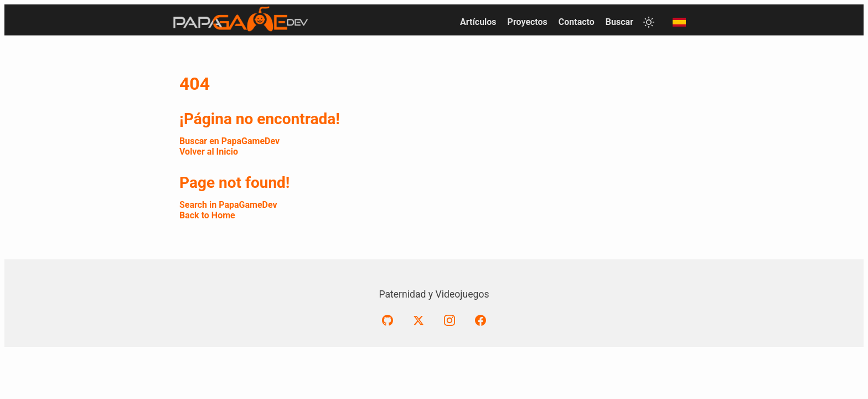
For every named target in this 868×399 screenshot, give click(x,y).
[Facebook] (480, 320)
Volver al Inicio (209, 152)
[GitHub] (387, 320)
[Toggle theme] (649, 22)
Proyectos (528, 22)
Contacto (577, 22)
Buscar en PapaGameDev (229, 141)
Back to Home (207, 215)
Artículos (478, 22)
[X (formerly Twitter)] (418, 320)
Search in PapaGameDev (228, 205)
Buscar (619, 22)
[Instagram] (449, 320)
